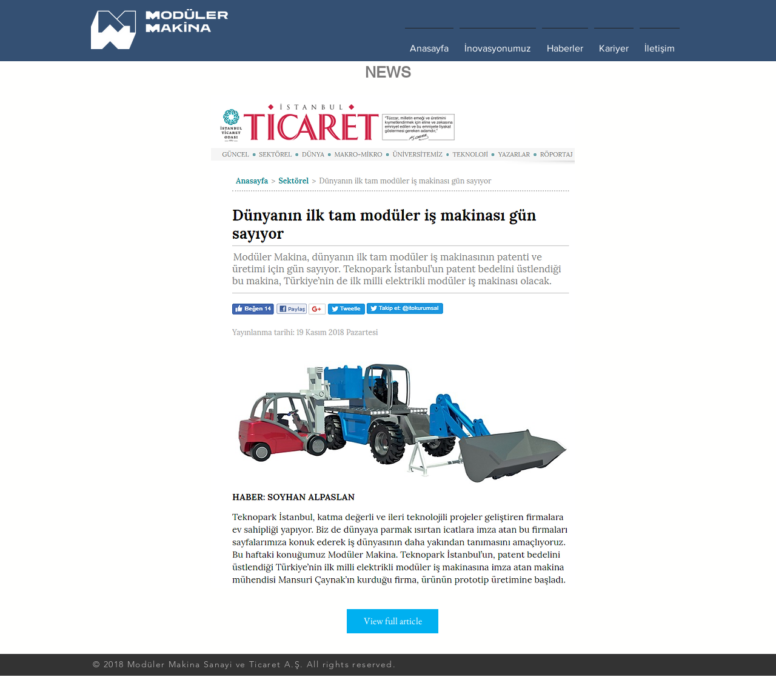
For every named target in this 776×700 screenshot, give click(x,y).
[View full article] (393, 621)
